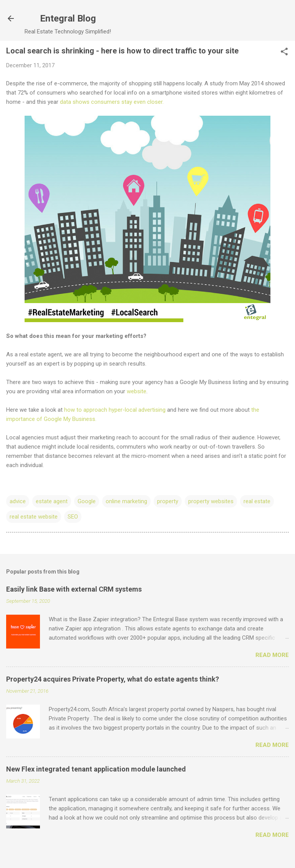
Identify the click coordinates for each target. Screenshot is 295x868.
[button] (284, 52)
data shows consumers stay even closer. (112, 102)
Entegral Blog (68, 18)
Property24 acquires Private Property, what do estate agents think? (113, 679)
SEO (73, 517)
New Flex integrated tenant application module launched (96, 769)
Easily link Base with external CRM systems (74, 589)
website (137, 391)
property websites (211, 501)
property (168, 501)
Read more (272, 655)
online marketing (126, 501)
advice (18, 501)
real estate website (34, 517)
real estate (257, 501)
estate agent (52, 501)
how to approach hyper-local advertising (115, 410)
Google (87, 501)
